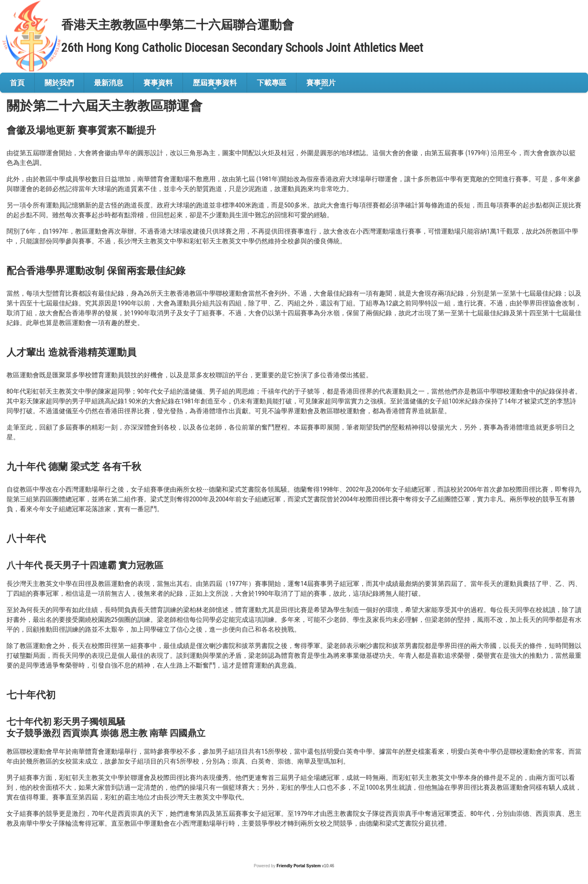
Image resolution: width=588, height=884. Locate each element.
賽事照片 (321, 85)
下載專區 (272, 83)
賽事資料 (158, 85)
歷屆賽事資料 (215, 85)
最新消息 (109, 83)
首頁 (17, 83)
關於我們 (59, 85)
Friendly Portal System (299, 866)
